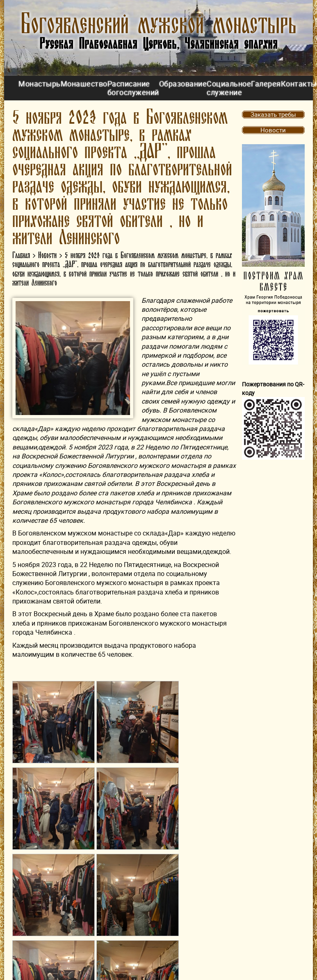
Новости (47, 255)
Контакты (299, 84)
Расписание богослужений (133, 88)
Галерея (266, 84)
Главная (21, 255)
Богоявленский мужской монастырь (158, 24)
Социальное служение (229, 88)
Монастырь (40, 84)
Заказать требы (273, 114)
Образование (183, 84)
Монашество (84, 84)
